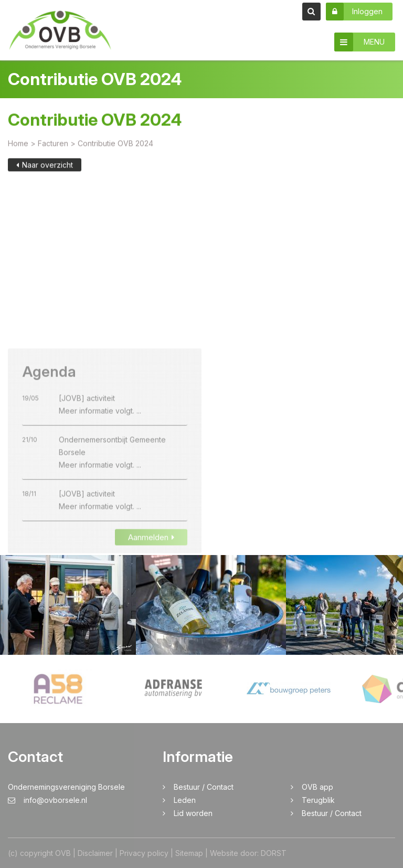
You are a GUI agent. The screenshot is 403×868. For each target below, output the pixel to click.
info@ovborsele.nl (47, 800)
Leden (185, 800)
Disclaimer (95, 853)
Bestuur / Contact (204, 787)
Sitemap (189, 853)
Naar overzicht (45, 166)
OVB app (317, 787)
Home (18, 145)
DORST (274, 853)
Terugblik (318, 800)
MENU (359, 42)
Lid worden (193, 813)
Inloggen (354, 12)
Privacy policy (144, 853)
